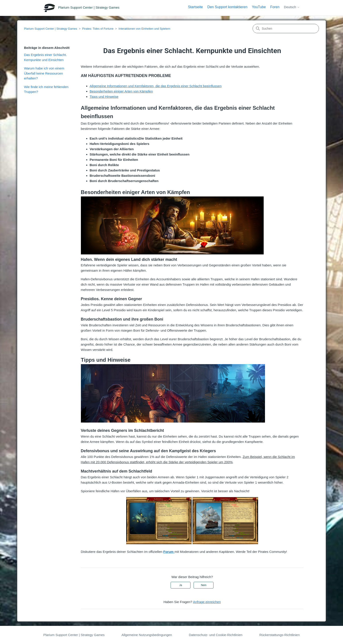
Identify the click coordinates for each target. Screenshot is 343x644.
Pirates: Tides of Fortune (98, 29)
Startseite (195, 7)
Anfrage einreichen (207, 602)
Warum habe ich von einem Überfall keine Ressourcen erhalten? (44, 73)
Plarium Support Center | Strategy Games (51, 29)
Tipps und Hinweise (104, 97)
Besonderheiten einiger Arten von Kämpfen (121, 91)
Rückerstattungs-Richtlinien (279, 635)
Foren (275, 7)
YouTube (259, 7)
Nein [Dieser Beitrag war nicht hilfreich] (204, 585)
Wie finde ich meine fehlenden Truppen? (46, 89)
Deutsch (292, 7)
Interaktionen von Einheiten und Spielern (144, 29)
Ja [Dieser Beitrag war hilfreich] (181, 585)
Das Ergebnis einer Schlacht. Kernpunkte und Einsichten (45, 57)
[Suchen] (286, 29)
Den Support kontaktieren (227, 7)
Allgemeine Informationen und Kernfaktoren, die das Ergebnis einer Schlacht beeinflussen (156, 86)
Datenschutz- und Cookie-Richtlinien (216, 635)
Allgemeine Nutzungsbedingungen (147, 635)
